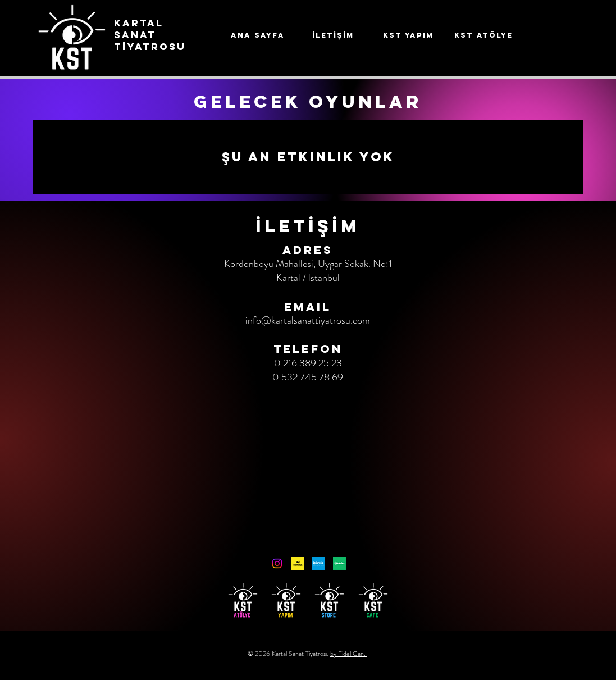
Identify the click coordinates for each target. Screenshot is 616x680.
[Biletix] (319, 563)
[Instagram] (277, 563)
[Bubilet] (339, 563)
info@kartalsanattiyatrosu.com (308, 320)
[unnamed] (298, 563)
